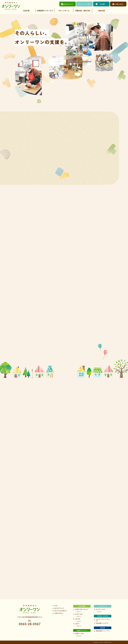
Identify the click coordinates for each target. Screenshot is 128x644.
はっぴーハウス (101, 609)
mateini (78, 619)
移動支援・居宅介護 (83, 11)
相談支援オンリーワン (103, 631)
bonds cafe (79, 614)
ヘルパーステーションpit (103, 620)
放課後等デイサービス (45, 11)
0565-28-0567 (30, 624)
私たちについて (59, 608)
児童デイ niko (80, 633)
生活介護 (26, 11)
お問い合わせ (59, 613)
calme (77, 624)
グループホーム (64, 11)
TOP (56, 606)
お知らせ (79, 612)
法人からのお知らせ (61, 611)
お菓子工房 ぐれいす (82, 609)
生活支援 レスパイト (102, 623)
